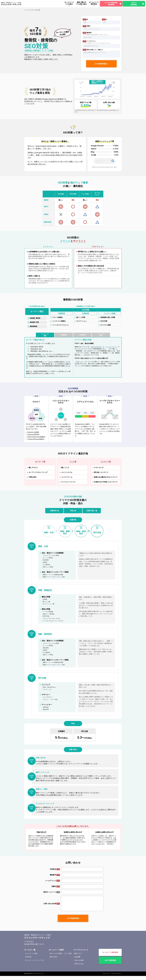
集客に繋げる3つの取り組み (82, 3)
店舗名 (88, 26)
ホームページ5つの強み (69, 3)
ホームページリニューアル (35, 960)
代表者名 (53, 869)
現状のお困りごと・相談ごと (95, 50)
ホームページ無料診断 (110, 952)
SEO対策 (28, 957)
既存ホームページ (50, 892)
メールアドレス (91, 41)
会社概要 (77, 957)
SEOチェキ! (80, 362)
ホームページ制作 (31, 953)
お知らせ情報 (79, 960)
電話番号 (89, 33)
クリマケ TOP (29, 10)
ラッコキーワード (111, 347)
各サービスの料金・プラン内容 (61, 953)
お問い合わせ (79, 964)
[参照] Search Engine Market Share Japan (105, 167)
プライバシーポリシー (116, 974)
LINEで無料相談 (134, 4)
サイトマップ (106, 974)
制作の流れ (54, 957)
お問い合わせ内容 (50, 904)
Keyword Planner (96, 347)
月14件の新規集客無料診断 (111, 4)
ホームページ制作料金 (94, 3)
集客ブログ (78, 953)
